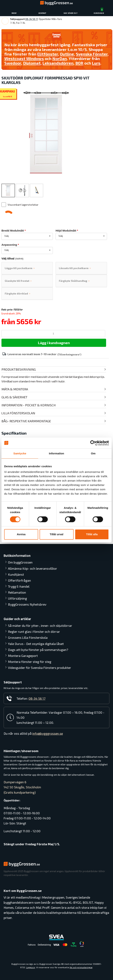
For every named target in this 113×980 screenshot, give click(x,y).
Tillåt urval (57, 534)
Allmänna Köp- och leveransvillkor (33, 568)
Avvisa (21, 534)
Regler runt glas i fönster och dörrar (34, 632)
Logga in (31, 967)
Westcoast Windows (24, 58)
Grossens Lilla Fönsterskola (28, 637)
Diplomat (32, 63)
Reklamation (17, 592)
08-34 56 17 (32, 19)
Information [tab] (56, 453)
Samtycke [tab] (20, 453)
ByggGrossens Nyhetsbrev (27, 604)
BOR (79, 63)
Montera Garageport (23, 656)
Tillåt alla (92, 534)
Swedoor (13, 63)
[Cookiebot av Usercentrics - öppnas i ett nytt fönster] (93, 443)
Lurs (96, 63)
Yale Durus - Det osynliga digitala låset (36, 644)
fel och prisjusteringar (81, 967)
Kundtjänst (16, 574)
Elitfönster (48, 54)
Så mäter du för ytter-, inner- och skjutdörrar (40, 626)
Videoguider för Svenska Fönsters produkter (40, 668)
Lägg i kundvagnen (54, 343)
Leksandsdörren (58, 63)
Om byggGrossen (20, 562)
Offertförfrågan (19, 580)
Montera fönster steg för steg (30, 662)
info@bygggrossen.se (48, 734)
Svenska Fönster (92, 54)
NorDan (60, 58)
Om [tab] (93, 453)
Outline (67, 54)
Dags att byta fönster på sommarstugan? (38, 650)
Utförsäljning (17, 598)
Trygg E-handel (19, 586)
